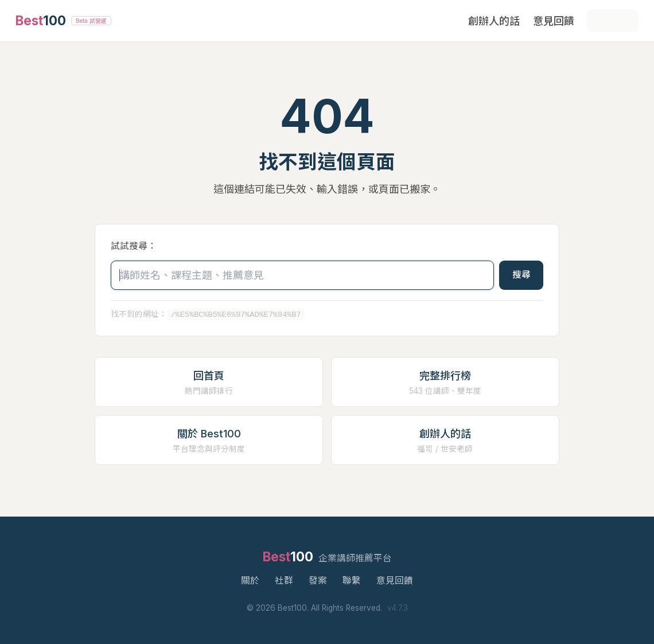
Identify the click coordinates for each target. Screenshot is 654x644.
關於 (250, 581)
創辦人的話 (494, 21)
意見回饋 (554, 21)
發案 (318, 581)
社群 (284, 581)
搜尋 (521, 275)
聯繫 (352, 581)
